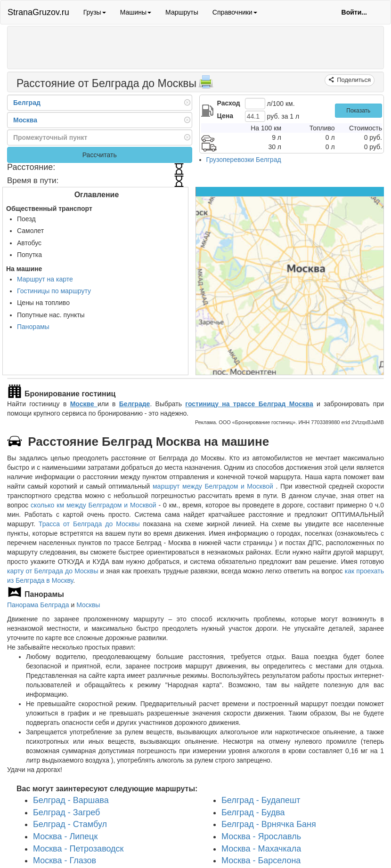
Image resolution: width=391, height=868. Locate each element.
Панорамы (33, 327)
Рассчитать (100, 155)
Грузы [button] (95, 12)
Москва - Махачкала (261, 849)
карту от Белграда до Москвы (53, 571)
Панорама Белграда (38, 605)
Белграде (135, 404)
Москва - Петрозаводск (78, 849)
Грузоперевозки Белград (244, 160)
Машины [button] (136, 12)
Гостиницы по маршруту (54, 291)
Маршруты (182, 12)
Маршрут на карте (45, 279)
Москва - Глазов (65, 860)
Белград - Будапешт (261, 800)
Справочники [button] (235, 12)
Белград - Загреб (66, 812)
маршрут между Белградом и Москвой (214, 486)
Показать (358, 111)
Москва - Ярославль (261, 836)
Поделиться (353, 80)
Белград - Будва (253, 812)
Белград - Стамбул (70, 824)
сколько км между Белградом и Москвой (94, 505)
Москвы (88, 605)
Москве (84, 404)
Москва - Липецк (65, 836)
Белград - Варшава (71, 800)
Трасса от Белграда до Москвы (89, 524)
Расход (229, 103)
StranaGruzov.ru (38, 12)
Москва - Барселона (261, 860)
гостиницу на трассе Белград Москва (249, 404)
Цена (225, 116)
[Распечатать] (206, 85)
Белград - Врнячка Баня (269, 824)
